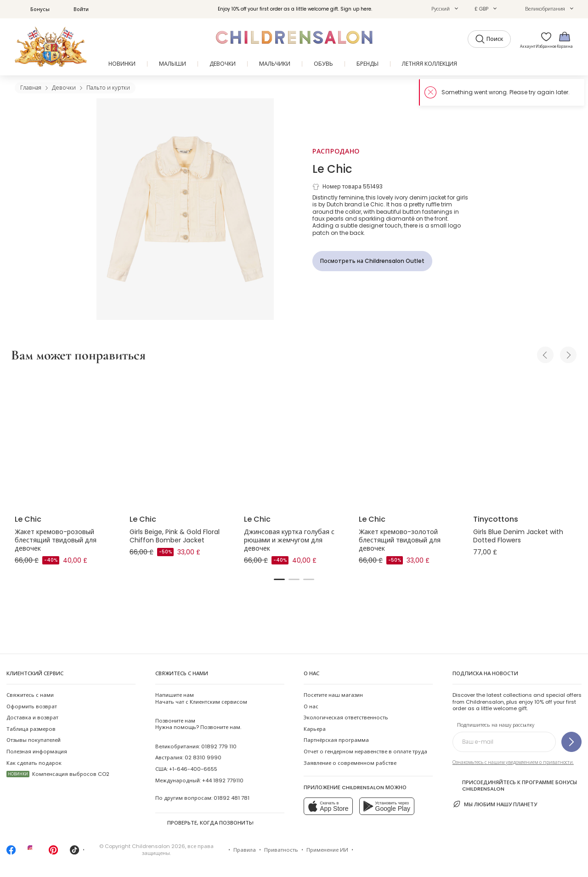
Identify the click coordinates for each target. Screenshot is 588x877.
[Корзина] (565, 40)
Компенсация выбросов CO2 (58, 774)
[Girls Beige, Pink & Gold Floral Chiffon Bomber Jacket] (180, 440)
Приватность (281, 850)
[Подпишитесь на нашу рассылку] (571, 742)
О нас (311, 706)
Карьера (315, 729)
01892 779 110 (219, 746)
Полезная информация (37, 752)
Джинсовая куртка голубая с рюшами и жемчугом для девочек (289, 540)
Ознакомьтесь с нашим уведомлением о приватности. (513, 762)
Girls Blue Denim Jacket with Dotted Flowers (518, 536)
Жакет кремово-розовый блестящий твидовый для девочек (56, 540)
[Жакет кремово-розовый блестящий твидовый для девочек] (65, 440)
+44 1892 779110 (223, 780)
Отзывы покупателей (34, 740)
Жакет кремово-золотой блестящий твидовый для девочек (400, 540)
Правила (245, 850)
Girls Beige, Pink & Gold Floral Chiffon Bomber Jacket (175, 536)
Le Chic (332, 169)
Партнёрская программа (336, 740)
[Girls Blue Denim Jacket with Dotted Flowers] (523, 440)
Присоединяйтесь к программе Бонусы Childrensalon (515, 786)
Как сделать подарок (34, 763)
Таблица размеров (31, 729)
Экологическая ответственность (346, 718)
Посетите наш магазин (333, 695)
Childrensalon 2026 (158, 846)
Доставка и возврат (32, 718)
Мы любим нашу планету (495, 804)
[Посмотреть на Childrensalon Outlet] (372, 261)
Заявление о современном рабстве (350, 763)
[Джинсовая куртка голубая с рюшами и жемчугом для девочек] (294, 440)
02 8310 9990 (203, 757)
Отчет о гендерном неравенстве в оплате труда (365, 752)
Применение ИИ (327, 850)
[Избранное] (543, 40)
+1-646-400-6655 (193, 769)
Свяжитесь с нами (30, 695)
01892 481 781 (232, 798)
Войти (76, 9)
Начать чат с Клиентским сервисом (201, 698)
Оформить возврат (32, 706)
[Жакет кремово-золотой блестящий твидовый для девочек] (409, 440)
